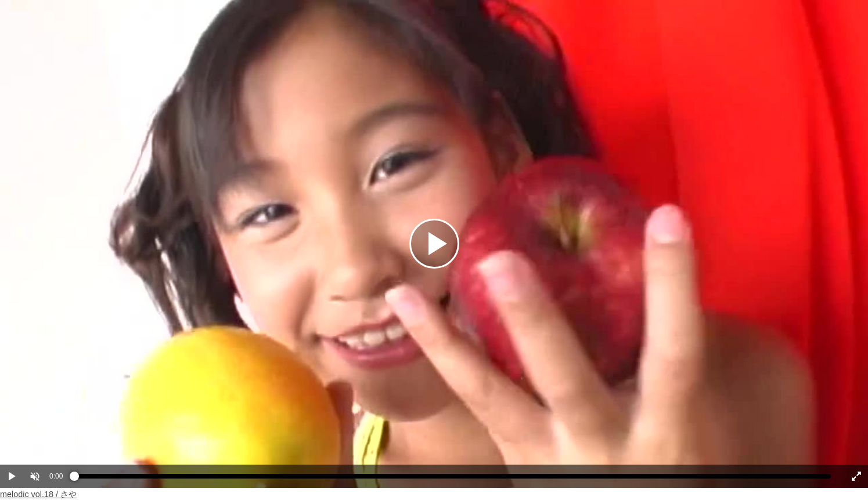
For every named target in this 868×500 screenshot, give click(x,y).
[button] (35, 476)
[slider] (453, 479)
